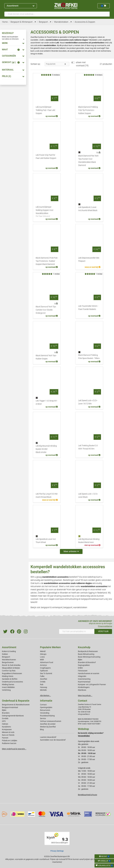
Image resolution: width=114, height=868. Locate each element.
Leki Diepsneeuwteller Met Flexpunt (89, 259)
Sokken (5, 654)
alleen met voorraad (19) (82, 64)
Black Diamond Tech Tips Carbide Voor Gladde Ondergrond (46, 310)
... (34, 22)
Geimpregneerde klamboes (13, 716)
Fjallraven (44, 671)
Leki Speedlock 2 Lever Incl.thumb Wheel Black (88, 209)
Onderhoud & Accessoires (12, 682)
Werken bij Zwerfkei (48, 727)
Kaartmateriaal (84, 682)
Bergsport (6, 657)
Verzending (45, 713)
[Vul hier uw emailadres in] (77, 631)
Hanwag (44, 687)
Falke (42, 676)
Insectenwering (84, 679)
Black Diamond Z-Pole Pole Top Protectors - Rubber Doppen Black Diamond (47, 261)
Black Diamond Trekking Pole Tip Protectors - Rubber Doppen (88, 110)
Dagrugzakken (84, 665)
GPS (4, 721)
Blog (42, 729)
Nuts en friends (8, 735)
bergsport (68, 607)
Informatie (46, 701)
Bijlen (80, 660)
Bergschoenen (8, 662)
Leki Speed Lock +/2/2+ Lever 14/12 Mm (88, 402)
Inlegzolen (82, 676)
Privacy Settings (57, 851)
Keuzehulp (84, 647)
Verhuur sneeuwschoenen (51, 721)
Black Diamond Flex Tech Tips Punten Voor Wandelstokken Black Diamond (88, 161)
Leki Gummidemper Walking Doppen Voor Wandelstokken (47, 212)
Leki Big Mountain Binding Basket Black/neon (89, 541)
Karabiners (6, 727)
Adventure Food (47, 662)
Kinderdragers (84, 687)
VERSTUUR (103, 631)
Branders (6, 713)
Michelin (43, 690)
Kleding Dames (8, 684)
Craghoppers (45, 668)
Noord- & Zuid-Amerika (11, 665)
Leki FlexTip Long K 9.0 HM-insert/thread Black (47, 496)
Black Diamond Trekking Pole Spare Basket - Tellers (89, 357)
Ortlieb (43, 682)
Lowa (42, 657)
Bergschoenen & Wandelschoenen (16, 705)
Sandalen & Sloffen (10, 679)
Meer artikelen (71, 551)
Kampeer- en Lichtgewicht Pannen (92, 684)
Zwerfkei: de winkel (48, 724)
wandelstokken (50, 45)
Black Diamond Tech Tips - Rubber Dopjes (46, 357)
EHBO (80, 668)
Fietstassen (83, 671)
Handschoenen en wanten (89, 673)
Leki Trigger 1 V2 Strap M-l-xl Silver (46, 402)
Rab (42, 684)
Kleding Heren (8, 676)
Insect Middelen (8, 687)
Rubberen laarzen (9, 743)
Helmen (5, 724)
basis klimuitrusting (69, 599)
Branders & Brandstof (87, 662)
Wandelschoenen (9, 660)
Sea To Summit (46, 673)
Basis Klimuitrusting (86, 654)
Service (43, 718)
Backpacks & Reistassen (88, 651)
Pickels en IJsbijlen (10, 741)
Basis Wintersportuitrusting (89, 657)
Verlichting (6, 690)
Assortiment (21, 6)
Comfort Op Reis (9, 671)
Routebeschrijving (47, 716)
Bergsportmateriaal (10, 707)
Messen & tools (8, 732)
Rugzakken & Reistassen (12, 673)
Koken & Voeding (9, 651)
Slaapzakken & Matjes (11, 668)
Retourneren (45, 710)
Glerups (43, 654)
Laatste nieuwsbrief (48, 737)
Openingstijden (46, 707)
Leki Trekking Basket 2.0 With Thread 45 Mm (88, 447)
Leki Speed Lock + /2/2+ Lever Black (88, 496)
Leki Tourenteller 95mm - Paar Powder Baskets (88, 308)
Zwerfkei (44, 679)
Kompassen (7, 729)
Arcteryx (43, 665)
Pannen (5, 738)
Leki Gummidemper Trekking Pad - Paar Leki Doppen (45, 110)
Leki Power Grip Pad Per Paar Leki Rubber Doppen (46, 157)
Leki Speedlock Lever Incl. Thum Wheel (46, 541)
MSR (42, 660)
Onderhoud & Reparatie (16, 701)
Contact (43, 705)
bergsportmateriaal (90, 599)
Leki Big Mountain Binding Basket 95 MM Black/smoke (46, 449)
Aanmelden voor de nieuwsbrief (53, 740)
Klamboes (82, 690)
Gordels (5, 718)
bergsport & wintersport (52, 607)
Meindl (43, 651)
